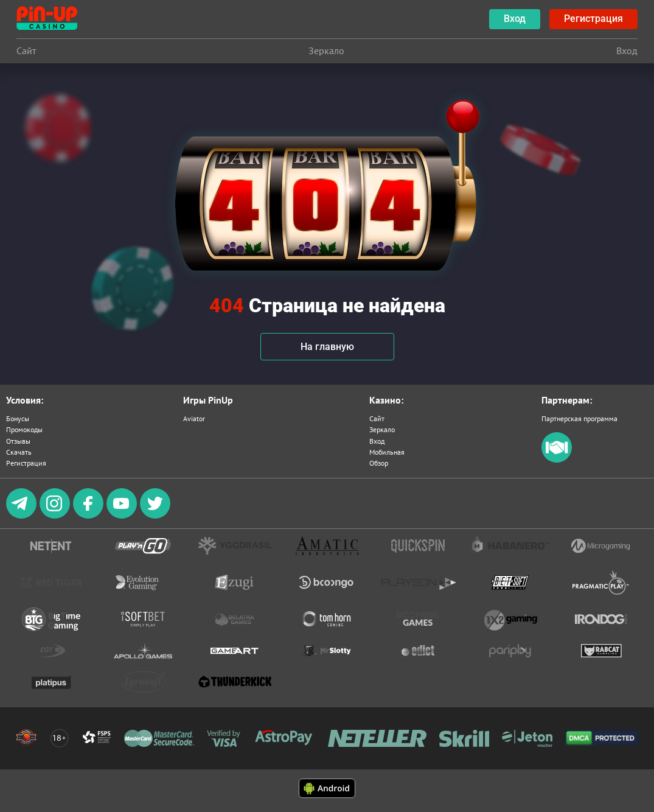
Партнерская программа (579, 418)
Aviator (194, 418)
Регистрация (26, 463)
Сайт (377, 418)
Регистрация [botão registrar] (593, 19)
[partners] (557, 460)
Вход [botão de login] (515, 19)
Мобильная (387, 452)
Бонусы (18, 418)
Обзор (379, 463)
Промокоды (24, 429)
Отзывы (18, 441)
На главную (327, 347)
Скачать (19, 452)
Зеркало (382, 429)
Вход (377, 441)
